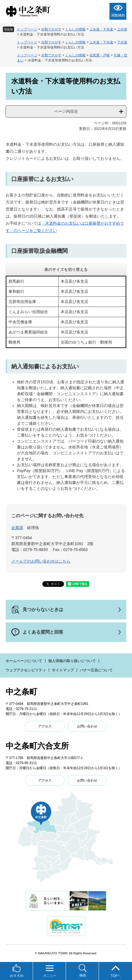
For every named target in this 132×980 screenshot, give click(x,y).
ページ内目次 (66, 111)
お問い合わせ (87, 726)
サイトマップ (63, 670)
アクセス (45, 726)
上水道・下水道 (101, 29)
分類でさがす (51, 29)
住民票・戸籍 (100, 55)
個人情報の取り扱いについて (72, 661)
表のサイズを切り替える (66, 269)
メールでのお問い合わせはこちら (41, 561)
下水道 (122, 42)
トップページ (27, 29)
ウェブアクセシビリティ (26, 670)
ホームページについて (24, 661)
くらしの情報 (75, 29)
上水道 (122, 29)
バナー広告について (96, 670)
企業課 (17, 528)
